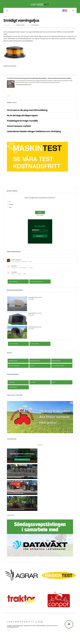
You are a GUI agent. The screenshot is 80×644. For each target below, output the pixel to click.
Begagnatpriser (13, 361)
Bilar (54, 382)
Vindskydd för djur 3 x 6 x (40, 332)
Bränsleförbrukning (14, 366)
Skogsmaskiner (13, 387)
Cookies (9, 630)
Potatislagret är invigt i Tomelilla (22, 121)
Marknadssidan (56, 361)
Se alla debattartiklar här (24, 85)
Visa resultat (40, 215)
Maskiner (33, 382)
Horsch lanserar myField (19, 126)
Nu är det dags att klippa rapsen (22, 116)
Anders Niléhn (20, 25)
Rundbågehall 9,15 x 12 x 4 (40, 304)
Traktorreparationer (58, 366)
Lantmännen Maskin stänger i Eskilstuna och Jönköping (34, 131)
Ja (10, 201)
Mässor (33, 366)
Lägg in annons (35, 344)
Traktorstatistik (35, 361)
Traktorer (12, 382)
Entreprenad (35, 25)
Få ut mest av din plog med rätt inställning (27, 110)
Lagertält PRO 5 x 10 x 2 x (40, 319)
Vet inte (11, 204)
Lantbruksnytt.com (25, 622)
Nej (10, 207)
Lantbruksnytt (11, 515)
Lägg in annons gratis (36, 282)
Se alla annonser (13, 282)
